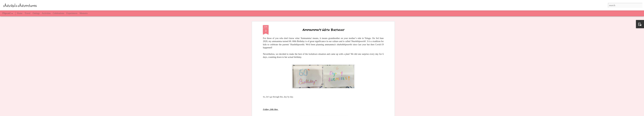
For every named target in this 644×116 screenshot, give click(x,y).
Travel (28, 13)
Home (20, 13)
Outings (36, 13)
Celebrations (59, 13)
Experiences (72, 13)
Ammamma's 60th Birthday (323, 30)
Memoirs (84, 13)
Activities (46, 13)
